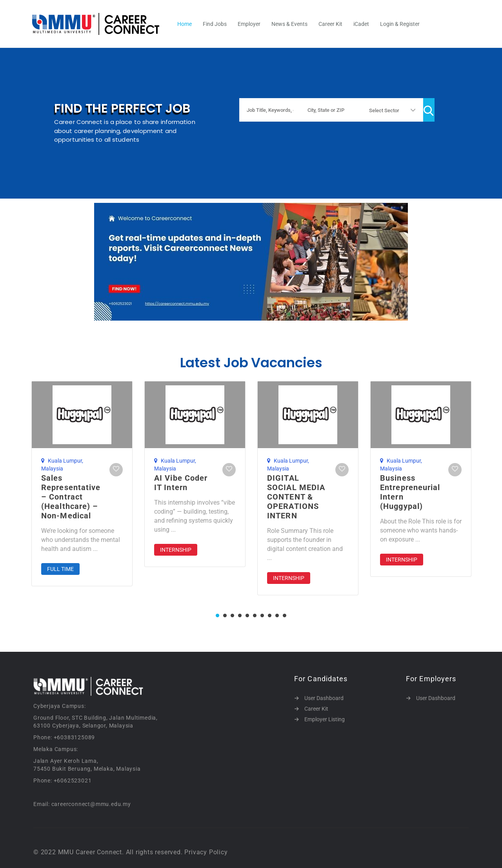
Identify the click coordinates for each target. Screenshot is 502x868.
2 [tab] (225, 615)
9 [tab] (277, 615)
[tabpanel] (82, 484)
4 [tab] (240, 615)
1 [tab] (217, 615)
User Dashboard (324, 698)
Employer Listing (325, 719)
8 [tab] (270, 615)
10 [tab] (285, 615)
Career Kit (330, 24)
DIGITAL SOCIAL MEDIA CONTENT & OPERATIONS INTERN (296, 497)
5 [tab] (247, 615)
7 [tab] (262, 615)
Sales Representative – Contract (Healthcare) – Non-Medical (71, 497)
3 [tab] (232, 615)
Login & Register (400, 24)
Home (185, 24)
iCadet (361, 24)
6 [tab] (255, 615)
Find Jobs (215, 24)
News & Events (289, 24)
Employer (249, 24)
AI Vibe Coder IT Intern (181, 483)
